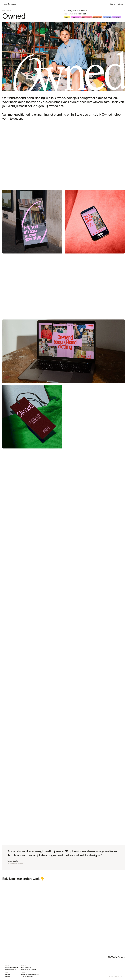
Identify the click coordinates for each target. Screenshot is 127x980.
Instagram (8, 975)
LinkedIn (7, 977)
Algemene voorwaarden (28, 969)
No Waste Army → (116, 957)
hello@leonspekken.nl (11, 967)
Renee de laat (80, 14)
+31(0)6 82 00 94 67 (10, 969)
